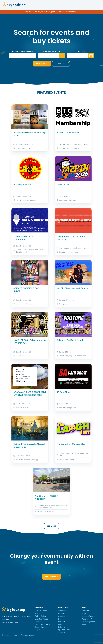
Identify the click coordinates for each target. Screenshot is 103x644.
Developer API (87, 619)
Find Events (42, 64)
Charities (62, 613)
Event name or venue (23, 52)
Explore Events (41, 611)
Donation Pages (41, 619)
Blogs (84, 613)
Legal (15, 635)
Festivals (62, 622)
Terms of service (28, 635)
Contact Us (86, 611)
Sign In (38, 630)
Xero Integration (88, 622)
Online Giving (40, 616)
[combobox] (51, 55)
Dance (61, 619)
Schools (62, 627)
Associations (63, 611)
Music (61, 624)
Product (38, 613)
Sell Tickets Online (43, 624)
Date (80, 52)
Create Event (51, 577)
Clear (61, 64)
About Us (6, 635)
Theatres (62, 632)
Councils (62, 616)
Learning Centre (88, 616)
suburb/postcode (51, 52)
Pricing (38, 622)
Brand (84, 624)
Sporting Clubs (64, 630)
